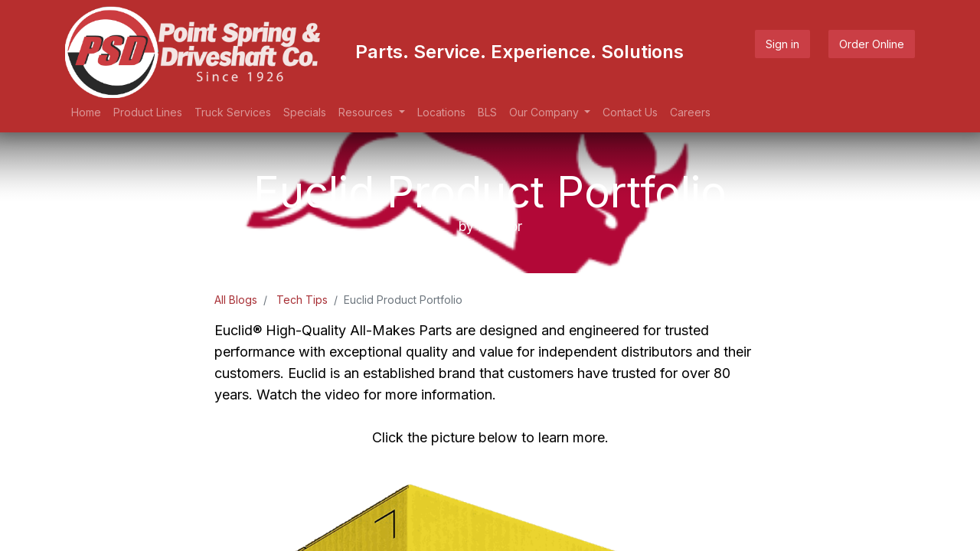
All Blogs (236, 300)
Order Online (872, 44)
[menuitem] (86, 112)
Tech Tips (302, 300)
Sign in (782, 44)
